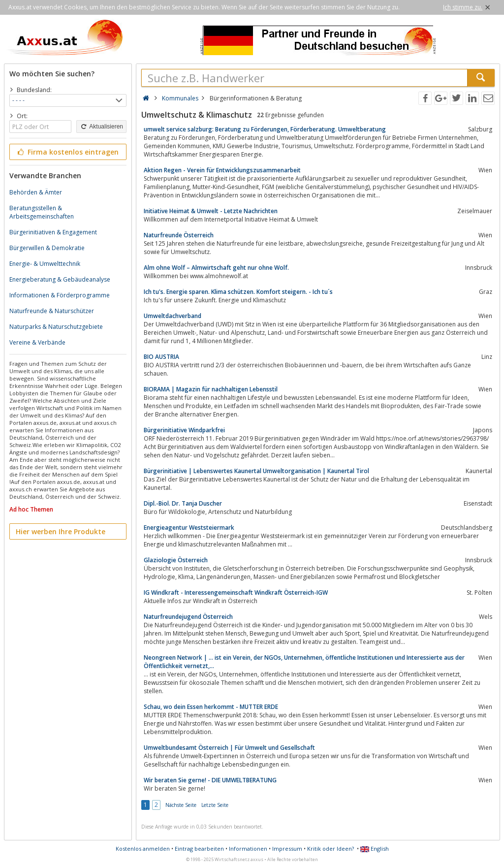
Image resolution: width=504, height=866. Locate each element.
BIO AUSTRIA (161, 357)
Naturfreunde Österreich (179, 235)
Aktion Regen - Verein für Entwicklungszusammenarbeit (222, 170)
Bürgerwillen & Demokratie (47, 248)
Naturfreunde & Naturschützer (52, 311)
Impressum (287, 849)
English (375, 849)
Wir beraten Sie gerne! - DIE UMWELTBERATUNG (210, 780)
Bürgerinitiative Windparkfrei (184, 430)
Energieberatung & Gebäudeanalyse (60, 279)
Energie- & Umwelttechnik (45, 264)
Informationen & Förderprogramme (60, 295)
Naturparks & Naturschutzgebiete (56, 327)
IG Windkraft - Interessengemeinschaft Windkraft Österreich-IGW (236, 593)
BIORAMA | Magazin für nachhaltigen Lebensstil (211, 389)
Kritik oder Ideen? (331, 849)
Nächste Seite (181, 805)
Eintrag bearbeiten (199, 849)
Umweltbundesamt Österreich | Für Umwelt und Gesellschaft (229, 748)
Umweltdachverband (173, 316)
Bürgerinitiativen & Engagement (53, 232)
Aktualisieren (101, 127)
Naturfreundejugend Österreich (188, 617)
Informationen (248, 849)
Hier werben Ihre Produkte (61, 531)
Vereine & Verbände (37, 342)
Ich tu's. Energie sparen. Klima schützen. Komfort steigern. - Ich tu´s (238, 292)
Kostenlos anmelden (143, 849)
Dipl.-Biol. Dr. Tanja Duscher (183, 503)
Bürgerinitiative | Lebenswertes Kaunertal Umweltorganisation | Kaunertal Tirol (256, 471)
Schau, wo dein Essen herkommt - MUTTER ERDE (211, 707)
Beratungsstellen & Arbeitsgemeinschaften (42, 212)
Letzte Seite (215, 805)
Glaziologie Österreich (176, 560)
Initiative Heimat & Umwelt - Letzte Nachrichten (211, 211)
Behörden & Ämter (36, 192)
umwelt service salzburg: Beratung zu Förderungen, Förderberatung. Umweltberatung (265, 129)
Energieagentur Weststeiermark (189, 528)
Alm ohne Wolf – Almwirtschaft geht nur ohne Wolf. (216, 268)
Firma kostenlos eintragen (67, 152)
